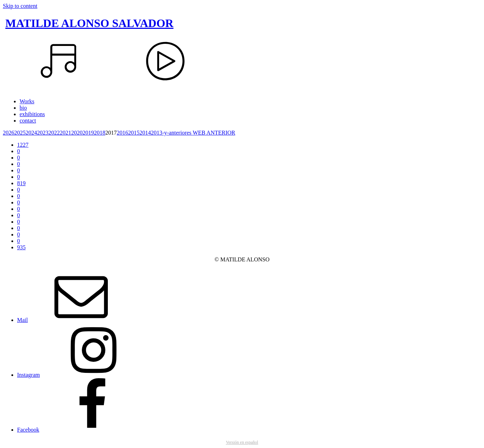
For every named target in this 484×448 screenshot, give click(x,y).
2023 (43, 133)
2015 (134, 133)
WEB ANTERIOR (214, 133)
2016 (122, 133)
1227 (23, 145)
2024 (31, 133)
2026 (9, 133)
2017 (111, 133)
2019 (88, 133)
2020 (77, 133)
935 (21, 247)
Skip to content (20, 6)
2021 (65, 133)
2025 (20, 133)
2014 (145, 133)
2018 (100, 133)
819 (21, 183)
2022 (54, 133)
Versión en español (242, 442)
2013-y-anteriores (172, 133)
